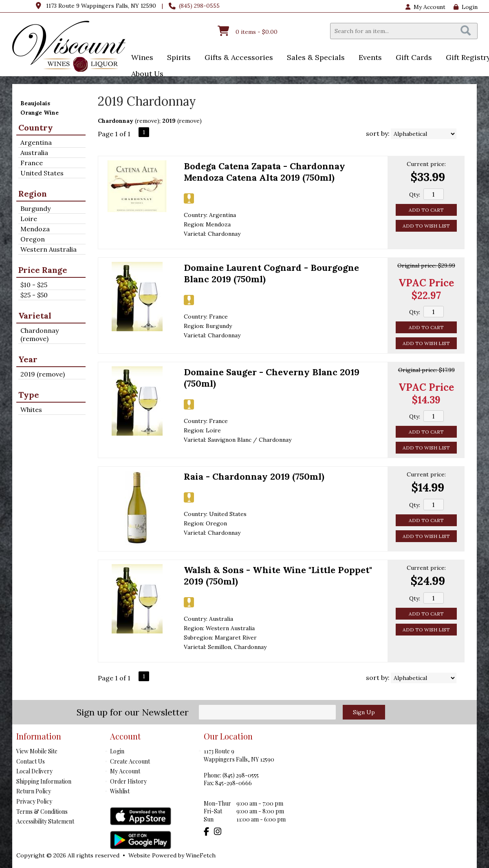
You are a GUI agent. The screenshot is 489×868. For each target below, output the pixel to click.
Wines (140, 58)
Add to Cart (426, 210)
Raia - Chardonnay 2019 (254, 476)
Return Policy (34, 791)
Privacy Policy (34, 801)
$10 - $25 (34, 285)
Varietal (35, 316)
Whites (31, 410)
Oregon (33, 239)
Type (29, 395)
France (32, 163)
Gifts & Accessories (236, 58)
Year (28, 359)
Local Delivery (34, 771)
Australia (34, 153)
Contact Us (31, 761)
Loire (29, 219)
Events (368, 58)
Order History (128, 781)
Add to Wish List (426, 226)
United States (42, 173)
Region (33, 194)
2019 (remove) (43, 374)
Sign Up (364, 712)
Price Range (43, 270)
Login (466, 7)
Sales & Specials (313, 58)
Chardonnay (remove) (40, 334)
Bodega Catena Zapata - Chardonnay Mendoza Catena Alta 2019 (264, 172)
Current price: (426, 164)
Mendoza (35, 229)
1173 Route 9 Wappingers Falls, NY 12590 (101, 6)
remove (147, 121)
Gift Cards (414, 57)
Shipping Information (44, 781)
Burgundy (35, 208)
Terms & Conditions (42, 812)
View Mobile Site (37, 751)
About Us (145, 74)
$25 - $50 (34, 295)
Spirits (176, 58)
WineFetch (201, 855)
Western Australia (48, 249)
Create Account (130, 761)
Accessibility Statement (45, 821)
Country (36, 127)
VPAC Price (426, 283)
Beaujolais (35, 103)
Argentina (36, 142)
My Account (125, 771)
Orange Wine (40, 113)
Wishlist (120, 791)
